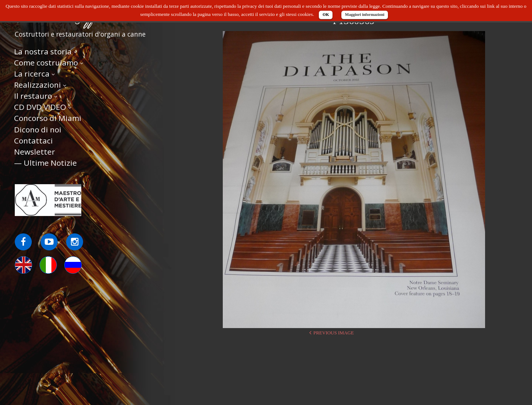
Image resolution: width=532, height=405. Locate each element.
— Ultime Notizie (45, 163)
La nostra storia (43, 52)
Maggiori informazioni (365, 14)
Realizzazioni (37, 85)
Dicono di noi (38, 130)
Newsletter (35, 152)
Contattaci (33, 141)
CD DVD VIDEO (40, 108)
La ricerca (32, 74)
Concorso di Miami (48, 119)
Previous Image (333, 333)
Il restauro (33, 97)
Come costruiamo (46, 63)
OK (326, 14)
